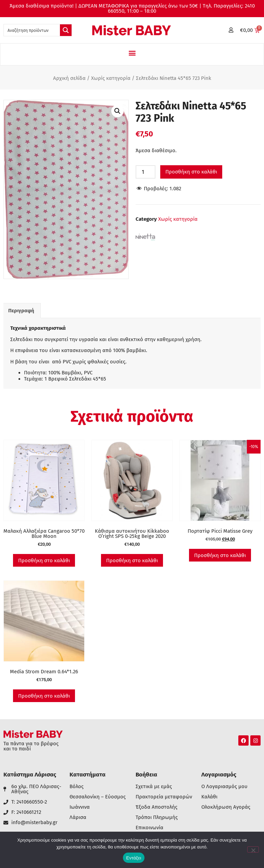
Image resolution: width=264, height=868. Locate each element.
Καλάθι (209, 797)
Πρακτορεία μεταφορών (164, 797)
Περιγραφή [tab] (21, 311)
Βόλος (77, 787)
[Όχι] (253, 849)
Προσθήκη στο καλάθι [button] (44, 560)
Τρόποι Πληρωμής (157, 817)
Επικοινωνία (149, 828)
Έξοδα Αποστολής (156, 807)
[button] (132, 53)
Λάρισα (78, 817)
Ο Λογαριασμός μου (224, 787)
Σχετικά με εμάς (154, 787)
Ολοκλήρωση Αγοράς (226, 807)
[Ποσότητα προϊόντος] (146, 172)
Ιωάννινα (80, 807)
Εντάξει (134, 858)
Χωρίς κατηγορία (111, 78)
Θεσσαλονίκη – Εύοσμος (98, 797)
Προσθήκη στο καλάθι (191, 172)
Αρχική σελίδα (69, 78)
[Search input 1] (32, 30)
